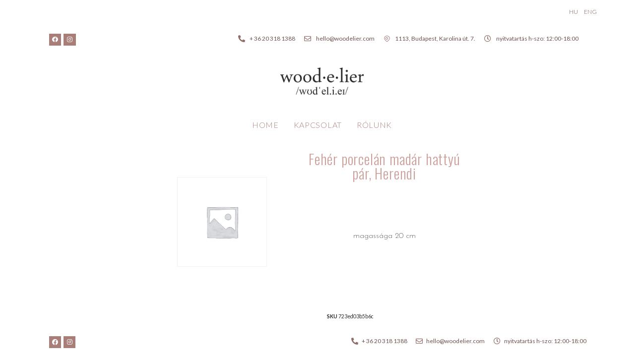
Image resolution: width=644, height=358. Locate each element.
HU (574, 12)
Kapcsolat (318, 125)
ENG (590, 12)
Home (265, 125)
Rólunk (374, 125)
